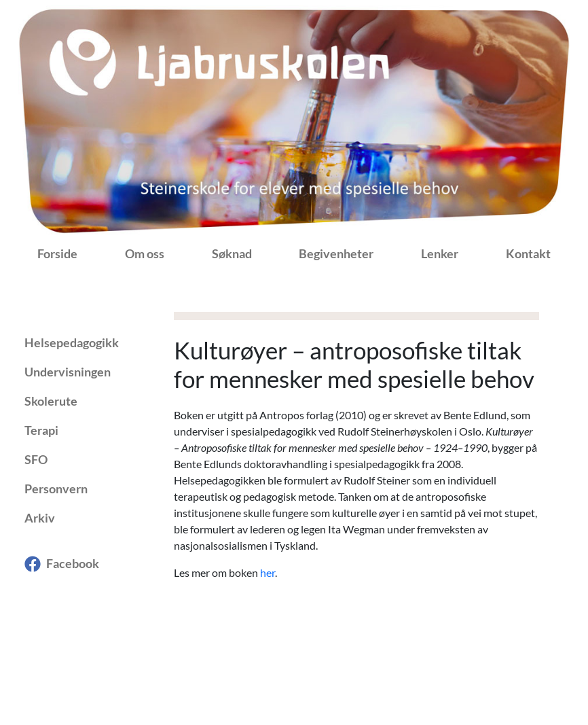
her (268, 572)
